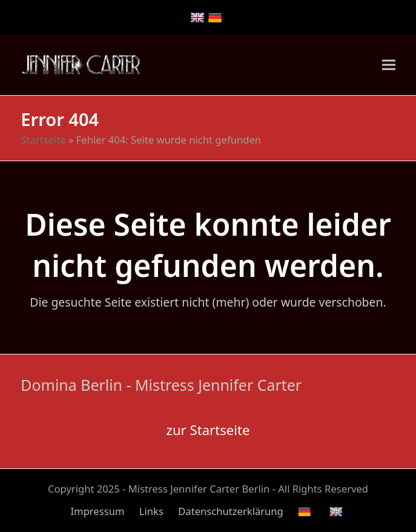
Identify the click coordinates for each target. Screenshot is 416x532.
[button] (389, 65)
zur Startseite (208, 430)
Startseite (43, 140)
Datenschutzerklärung (231, 511)
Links (151, 511)
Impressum (97, 511)
